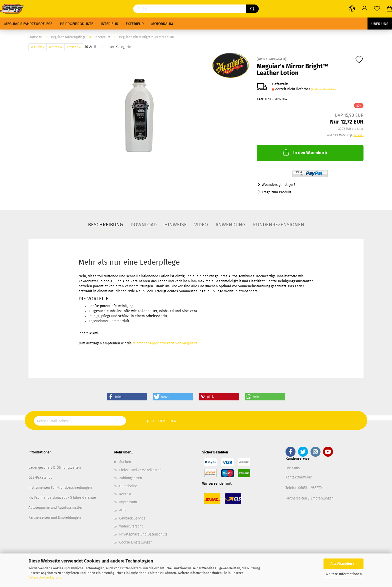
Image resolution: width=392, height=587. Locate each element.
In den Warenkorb (304, 152)
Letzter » (74, 47)
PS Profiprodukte (77, 24)
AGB (122, 510)
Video (201, 225)
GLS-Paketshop (40, 478)
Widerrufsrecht (131, 526)
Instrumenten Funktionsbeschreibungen (60, 488)
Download (144, 225)
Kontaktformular (298, 477)
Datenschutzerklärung (45, 577)
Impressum (128, 502)
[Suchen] (252, 9)
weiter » (55, 47)
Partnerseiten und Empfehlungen (55, 518)
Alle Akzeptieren (343, 564)
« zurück (38, 47)
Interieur (109, 24)
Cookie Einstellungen (136, 542)
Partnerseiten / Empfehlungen (309, 498)
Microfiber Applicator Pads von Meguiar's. (165, 343)
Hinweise (175, 225)
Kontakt (125, 494)
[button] (127, 397)
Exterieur (135, 24)
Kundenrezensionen (279, 225)
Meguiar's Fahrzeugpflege (28, 24)
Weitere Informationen (344, 574)
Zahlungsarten (131, 478)
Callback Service (132, 518)
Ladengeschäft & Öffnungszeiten (55, 468)
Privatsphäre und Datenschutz (143, 534)
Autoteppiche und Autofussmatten (56, 508)
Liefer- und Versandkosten (140, 470)
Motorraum (162, 24)
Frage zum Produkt (276, 192)
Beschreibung (105, 225)
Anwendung (230, 225)
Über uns (380, 24)
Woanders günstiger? (278, 185)
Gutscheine (128, 486)
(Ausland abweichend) (325, 89)
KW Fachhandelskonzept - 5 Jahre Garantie (62, 498)
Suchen (125, 462)
